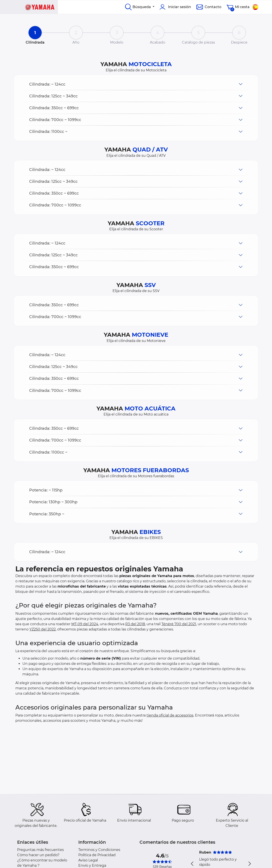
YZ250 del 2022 (43, 629)
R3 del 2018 (135, 624)
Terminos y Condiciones (99, 850)
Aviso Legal (88, 860)
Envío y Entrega (92, 865)
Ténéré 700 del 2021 (179, 624)
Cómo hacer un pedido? (38, 855)
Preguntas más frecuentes (40, 850)
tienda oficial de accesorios (170, 715)
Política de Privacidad (97, 855)
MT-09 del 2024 (85, 624)
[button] (136, 84)
